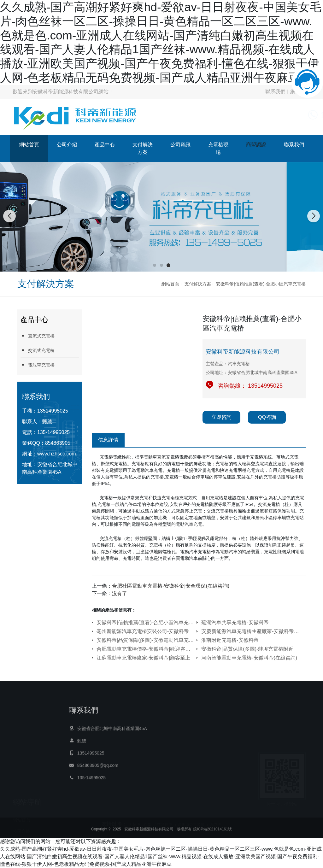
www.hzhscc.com (57, 454)
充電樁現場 (218, 148)
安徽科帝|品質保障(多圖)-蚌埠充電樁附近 (247, 649)
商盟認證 (256, 145)
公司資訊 (180, 145)
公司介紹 (67, 145)
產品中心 (105, 145)
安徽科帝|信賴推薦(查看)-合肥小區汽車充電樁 (261, 284)
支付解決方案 (143, 148)
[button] (155, 265)
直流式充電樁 (38, 336)
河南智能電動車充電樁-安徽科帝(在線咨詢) (249, 658)
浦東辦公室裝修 (191, 822)
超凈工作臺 (142, 822)
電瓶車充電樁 (38, 365)
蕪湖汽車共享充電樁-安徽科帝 (235, 622)
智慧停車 (165, 822)
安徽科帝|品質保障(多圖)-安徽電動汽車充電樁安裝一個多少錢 (145, 640)
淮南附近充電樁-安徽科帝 (230, 640)
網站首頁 (29, 145)
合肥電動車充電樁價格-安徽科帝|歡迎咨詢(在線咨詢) (145, 649)
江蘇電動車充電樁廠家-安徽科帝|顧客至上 (143, 658)
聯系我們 (275, 92)
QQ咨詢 (267, 417)
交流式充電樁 (38, 350)
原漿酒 (216, 822)
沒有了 (120, 593)
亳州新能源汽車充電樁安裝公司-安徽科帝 (143, 631)
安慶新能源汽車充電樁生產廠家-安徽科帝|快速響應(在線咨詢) (250, 631)
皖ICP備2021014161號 (212, 834)
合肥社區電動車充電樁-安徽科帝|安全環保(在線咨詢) (171, 586)
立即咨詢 (221, 417)
